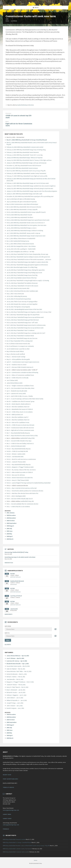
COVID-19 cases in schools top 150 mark (19, 116)
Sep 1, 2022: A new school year (15, 294)
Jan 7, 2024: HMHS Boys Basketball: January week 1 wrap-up (23, 233)
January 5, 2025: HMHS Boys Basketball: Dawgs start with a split (24, 194)
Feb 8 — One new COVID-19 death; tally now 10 (20, 499)
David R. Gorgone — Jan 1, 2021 (15, 708)
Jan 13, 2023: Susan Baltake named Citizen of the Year (22, 278)
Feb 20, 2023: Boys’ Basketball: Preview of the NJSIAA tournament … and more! (29, 259)
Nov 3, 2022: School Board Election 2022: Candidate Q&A (22, 291)
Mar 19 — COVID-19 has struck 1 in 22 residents (20, 412)
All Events (8, 645)
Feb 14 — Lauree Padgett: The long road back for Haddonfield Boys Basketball (28, 483)
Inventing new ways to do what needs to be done (20, 557)
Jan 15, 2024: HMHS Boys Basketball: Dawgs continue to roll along (25, 231)
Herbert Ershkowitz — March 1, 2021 (17, 674)
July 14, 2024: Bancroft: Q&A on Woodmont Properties (22, 202)
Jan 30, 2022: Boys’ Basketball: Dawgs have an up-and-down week (25, 328)
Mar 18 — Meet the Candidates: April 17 (17, 417)
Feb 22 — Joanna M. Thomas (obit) (16, 462)
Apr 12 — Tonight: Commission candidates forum (20, 386)
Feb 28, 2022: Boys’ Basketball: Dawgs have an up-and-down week (25, 317)
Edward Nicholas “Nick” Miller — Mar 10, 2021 (19, 671)
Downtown (14, 584)
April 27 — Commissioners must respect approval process (23, 362)
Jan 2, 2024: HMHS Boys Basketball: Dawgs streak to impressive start (26, 236)
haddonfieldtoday (22, 105)
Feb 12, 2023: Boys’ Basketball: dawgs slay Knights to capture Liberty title (27, 262)
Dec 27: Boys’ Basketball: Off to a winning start (20, 341)
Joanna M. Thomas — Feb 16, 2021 (16, 685)
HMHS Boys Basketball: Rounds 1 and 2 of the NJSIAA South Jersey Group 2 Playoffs (26, 846)
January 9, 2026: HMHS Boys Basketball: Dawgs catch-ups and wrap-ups (27, 163)
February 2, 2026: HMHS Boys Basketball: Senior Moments (23, 152)
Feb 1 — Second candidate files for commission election (22, 504)
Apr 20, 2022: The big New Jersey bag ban (18, 307)
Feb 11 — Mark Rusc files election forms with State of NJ (22, 493)
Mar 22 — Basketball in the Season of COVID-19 (20, 409)
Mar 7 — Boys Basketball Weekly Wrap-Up (18, 433)
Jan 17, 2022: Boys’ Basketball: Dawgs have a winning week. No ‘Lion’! (26, 333)
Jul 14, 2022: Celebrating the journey (17, 296)
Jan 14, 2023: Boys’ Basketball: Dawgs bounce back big (22, 275)
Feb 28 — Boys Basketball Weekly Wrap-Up (19, 449)
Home (7, 21)
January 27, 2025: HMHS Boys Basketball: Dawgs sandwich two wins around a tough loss (31, 186)
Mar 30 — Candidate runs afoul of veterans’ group (20, 401)
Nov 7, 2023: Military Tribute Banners (17, 238)
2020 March (10, 539)
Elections (31, 105)
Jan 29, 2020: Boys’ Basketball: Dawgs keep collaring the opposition (26, 270)
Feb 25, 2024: (10, 212)
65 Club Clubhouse (16, 577)
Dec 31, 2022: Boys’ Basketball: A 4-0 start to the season (22, 286)
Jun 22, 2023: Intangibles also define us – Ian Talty (20, 252)
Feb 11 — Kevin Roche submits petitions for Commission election (25, 491)
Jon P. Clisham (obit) (12, 380)
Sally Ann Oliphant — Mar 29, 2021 (16, 669)
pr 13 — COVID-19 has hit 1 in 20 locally (18, 378)
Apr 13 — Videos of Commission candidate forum (20, 375)
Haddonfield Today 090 (27, 501)
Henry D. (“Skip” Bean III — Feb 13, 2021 (17, 687)
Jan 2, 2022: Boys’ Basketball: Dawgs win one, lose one (22, 338)
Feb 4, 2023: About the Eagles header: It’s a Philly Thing (22, 267)
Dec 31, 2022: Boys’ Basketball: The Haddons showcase (22, 283)
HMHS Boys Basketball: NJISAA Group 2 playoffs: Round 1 (30, 212)
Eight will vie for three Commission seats (19, 125)
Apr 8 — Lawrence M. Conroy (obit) (16, 393)
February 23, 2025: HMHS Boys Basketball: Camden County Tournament (26, 173)
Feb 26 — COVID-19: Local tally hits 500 (17, 451)
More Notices (9, 563)
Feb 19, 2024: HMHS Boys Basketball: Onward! (19, 215)
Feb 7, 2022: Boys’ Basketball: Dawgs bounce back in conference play (26, 325)
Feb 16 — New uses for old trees (16, 475)
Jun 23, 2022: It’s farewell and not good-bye (19, 299)
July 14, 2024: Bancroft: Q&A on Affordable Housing (21, 199)
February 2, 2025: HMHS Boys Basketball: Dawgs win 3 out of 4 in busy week (28, 183)
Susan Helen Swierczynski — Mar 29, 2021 (18, 666)
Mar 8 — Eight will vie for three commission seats (20, 430)
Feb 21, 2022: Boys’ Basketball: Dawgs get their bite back (23, 320)
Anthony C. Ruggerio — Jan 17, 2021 (17, 695)
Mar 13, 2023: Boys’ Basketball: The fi (17, 254)
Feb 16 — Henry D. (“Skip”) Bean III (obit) (18, 480)
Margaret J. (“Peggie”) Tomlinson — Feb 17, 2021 (20, 682)
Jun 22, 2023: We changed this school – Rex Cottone (21, 246)
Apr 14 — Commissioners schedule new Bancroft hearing (22, 372)
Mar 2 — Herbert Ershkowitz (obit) (16, 446)
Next (7, 122)
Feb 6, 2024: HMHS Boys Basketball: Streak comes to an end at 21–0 (26, 223)
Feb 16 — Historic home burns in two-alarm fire (20, 478)
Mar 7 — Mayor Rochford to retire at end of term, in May (22, 436)
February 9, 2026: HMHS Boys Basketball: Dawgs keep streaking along (26, 150)
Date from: (8, 626)
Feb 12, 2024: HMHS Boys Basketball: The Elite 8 (20, 217)
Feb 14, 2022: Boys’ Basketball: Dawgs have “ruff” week (22, 323)
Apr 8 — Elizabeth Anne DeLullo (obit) (17, 391)
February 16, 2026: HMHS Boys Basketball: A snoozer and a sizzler (25, 147)
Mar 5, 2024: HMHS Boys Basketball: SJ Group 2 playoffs (22, 210)
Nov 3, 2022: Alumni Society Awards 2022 (18, 288)
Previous (8, 113)
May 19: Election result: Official (15, 351)
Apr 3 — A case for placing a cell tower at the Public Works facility (25, 399)
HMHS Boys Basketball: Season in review (14, 839)
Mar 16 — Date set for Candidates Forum (18, 422)
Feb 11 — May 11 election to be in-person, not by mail (22, 488)
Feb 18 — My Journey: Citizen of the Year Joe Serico (21, 470)
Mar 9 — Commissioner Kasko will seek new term (20, 428)
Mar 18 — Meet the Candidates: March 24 (18, 420)
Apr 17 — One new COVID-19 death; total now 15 (20, 367)
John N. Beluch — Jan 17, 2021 (15, 698)
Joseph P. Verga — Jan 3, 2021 (15, 703)
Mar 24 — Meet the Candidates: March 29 (18, 407)
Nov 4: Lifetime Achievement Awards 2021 (18, 344)
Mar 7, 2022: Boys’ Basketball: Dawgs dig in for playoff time (23, 315)
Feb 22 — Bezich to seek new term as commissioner (21, 459)
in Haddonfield (31, 238)
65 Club (13, 574)
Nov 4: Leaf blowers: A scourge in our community (20, 346)
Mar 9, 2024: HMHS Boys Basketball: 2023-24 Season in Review (24, 207)
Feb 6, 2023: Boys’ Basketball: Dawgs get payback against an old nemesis (27, 265)
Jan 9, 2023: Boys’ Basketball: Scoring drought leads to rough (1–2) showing (28, 280)
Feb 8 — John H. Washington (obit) (16, 496)
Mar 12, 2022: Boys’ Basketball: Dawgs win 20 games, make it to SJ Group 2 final (29, 312)
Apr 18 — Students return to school (16, 365)
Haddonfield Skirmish (17, 581)
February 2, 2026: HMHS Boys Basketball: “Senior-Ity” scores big (25, 155)
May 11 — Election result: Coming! (16, 357)
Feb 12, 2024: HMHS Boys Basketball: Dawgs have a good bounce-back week (28, 220)
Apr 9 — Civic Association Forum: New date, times (20, 388)
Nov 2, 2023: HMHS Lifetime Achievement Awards (20, 244)
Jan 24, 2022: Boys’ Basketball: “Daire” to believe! (20, 330)
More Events (8, 614)
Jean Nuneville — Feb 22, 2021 (15, 679)
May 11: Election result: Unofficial (16, 354)
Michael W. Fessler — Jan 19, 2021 (16, 692)
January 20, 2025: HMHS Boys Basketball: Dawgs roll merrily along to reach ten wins (30, 188)
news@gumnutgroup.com (11, 810)
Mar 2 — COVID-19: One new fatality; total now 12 (20, 443)
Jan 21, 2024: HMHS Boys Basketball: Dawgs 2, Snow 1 (22, 228)
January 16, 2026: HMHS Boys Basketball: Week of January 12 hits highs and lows (29, 160)
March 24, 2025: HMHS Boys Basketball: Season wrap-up (22, 168)
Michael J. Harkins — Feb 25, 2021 (16, 677)
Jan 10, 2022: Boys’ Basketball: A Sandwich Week (20, 336)
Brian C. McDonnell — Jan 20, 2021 (16, 690)
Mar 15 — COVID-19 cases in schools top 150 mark (20, 425)
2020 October (11, 521)
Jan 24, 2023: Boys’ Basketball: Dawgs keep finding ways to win (24, 273)
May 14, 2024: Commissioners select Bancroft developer (22, 204)
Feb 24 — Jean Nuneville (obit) (15, 457)
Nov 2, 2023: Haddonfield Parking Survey (18, 241)
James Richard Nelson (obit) (14, 383)
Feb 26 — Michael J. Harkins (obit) (16, 454)
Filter (8, 640)
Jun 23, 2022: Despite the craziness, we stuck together (22, 304)
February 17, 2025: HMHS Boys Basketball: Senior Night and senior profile (27, 176)
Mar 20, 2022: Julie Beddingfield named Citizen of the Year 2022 (24, 309)
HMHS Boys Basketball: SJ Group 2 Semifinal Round (17, 842)
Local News (14, 21)
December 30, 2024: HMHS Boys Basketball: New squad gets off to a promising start (30, 196)
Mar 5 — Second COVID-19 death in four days (19, 441)
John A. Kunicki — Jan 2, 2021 (15, 706)
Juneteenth (14, 609)
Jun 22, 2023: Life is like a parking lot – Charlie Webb (21, 249)
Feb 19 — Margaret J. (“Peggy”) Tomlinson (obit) (20, 467)
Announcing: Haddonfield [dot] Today (16, 552)
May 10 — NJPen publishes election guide (18, 359)
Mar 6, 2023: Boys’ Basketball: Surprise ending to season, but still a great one (28, 257)
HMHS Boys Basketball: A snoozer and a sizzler (16, 852)
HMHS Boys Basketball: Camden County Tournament (17, 849)
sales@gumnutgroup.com (11, 825)
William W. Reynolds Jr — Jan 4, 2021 (17, 700)
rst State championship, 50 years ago (38, 254)
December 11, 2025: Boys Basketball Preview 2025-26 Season (24, 165)
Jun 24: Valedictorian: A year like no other (18, 349)
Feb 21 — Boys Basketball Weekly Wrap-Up (19, 464)
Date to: (7, 633)
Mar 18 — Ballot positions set (15, 415)
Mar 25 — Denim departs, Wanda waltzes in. (19, 404)
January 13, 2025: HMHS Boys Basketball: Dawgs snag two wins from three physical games (32, 191)
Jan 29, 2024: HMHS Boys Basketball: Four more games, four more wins (26, 225)
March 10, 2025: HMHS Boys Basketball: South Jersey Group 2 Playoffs (26, 171)
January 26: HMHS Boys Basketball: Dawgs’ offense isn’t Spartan (25, 158)
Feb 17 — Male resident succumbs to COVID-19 (20, 472)
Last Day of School (16, 596)
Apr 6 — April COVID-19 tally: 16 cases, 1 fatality (20, 396)
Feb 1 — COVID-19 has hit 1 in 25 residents (18, 507)
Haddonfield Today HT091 (28, 438)
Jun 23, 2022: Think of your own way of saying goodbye (22, 302)
